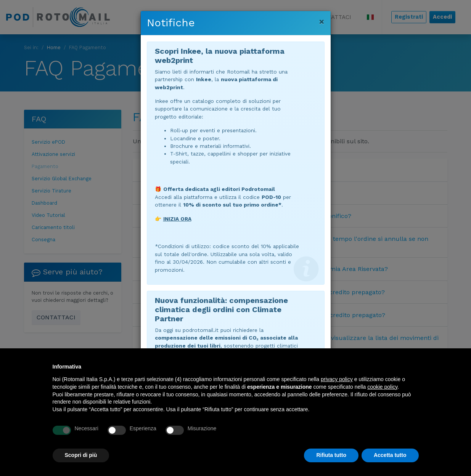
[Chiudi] (322, 22)
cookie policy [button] (382, 387)
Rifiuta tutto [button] (331, 455)
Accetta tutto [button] (390, 455)
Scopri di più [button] (81, 455)
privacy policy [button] (337, 379)
